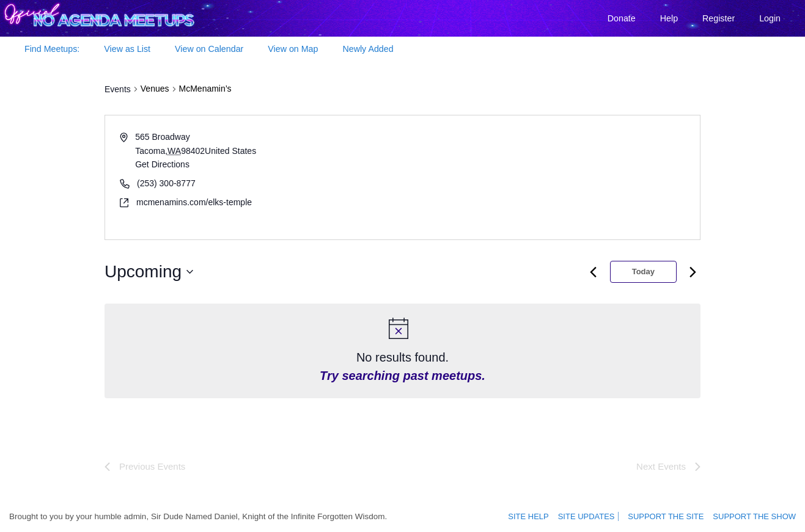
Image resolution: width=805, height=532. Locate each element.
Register (719, 18)
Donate (622, 18)
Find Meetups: (52, 49)
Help (669, 18)
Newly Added (368, 49)
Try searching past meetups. (402, 376)
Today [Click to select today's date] (643, 271)
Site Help (537, 517)
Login (770, 18)
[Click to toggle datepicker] (149, 272)
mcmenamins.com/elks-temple (194, 202)
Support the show (757, 517)
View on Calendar (209, 49)
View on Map (293, 49)
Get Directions (162, 164)
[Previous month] (594, 272)
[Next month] (693, 272)
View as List (127, 49)
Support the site (674, 517)
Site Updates (592, 517)
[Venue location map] (550, 177)
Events (118, 89)
